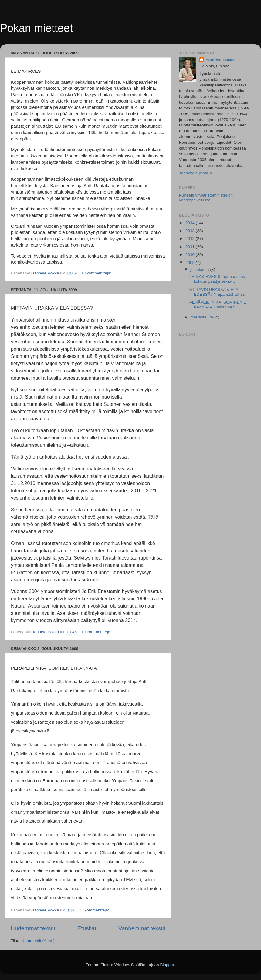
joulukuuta (200, 269)
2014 (191, 223)
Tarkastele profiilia (195, 173)
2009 (191, 263)
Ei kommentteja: (97, 273)
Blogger (167, 965)
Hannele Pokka (220, 60)
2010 (191, 255)
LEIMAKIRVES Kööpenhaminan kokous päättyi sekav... (219, 279)
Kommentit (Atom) (38, 941)
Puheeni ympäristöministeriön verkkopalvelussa (206, 198)
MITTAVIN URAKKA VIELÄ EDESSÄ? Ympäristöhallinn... (219, 292)
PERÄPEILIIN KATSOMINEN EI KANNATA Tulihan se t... (219, 305)
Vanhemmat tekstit (142, 928)
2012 (191, 239)
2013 (191, 231)
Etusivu (87, 928)
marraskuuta (202, 317)
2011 (191, 247)
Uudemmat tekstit (33, 928)
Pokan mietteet (36, 28)
